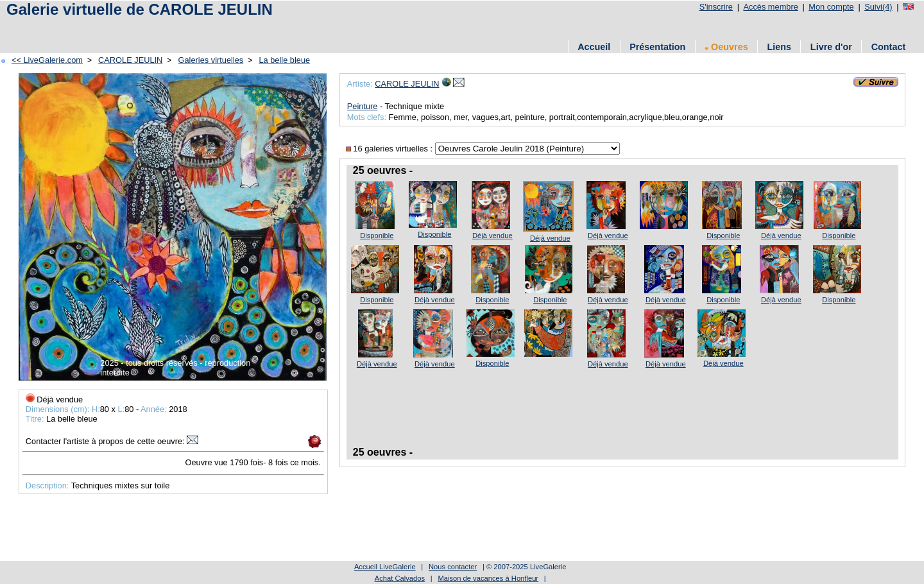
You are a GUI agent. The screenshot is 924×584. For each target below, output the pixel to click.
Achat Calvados (400, 578)
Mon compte (831, 7)
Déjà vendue (492, 236)
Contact (889, 47)
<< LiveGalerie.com (47, 60)
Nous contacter (453, 567)
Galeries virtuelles (211, 60)
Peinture (363, 106)
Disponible (377, 236)
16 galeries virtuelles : (390, 149)
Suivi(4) (878, 7)
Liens (779, 47)
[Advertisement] (237, 27)
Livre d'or (831, 47)
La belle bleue (284, 60)
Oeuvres (726, 47)
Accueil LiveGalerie (385, 567)
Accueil (594, 47)
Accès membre (770, 7)
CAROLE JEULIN (130, 60)
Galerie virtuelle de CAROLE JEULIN (140, 9)
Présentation (657, 47)
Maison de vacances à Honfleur (488, 578)
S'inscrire (716, 7)
